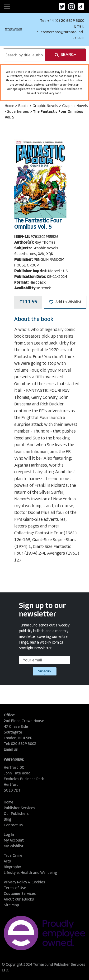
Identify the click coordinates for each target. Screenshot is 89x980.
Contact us (13, 825)
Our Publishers (16, 814)
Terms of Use (15, 888)
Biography (12, 867)
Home (10, 106)
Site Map (11, 905)
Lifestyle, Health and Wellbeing (30, 873)
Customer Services (20, 894)
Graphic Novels (46, 106)
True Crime (13, 856)
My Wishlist (14, 846)
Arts (7, 862)
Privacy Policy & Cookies (24, 882)
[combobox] (24, 55)
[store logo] (14, 29)
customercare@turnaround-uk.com (57, 85)
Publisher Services (19, 808)
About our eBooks (19, 900)
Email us (11, 750)
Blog (7, 820)
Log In (9, 835)
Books (24, 106)
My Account (14, 841)
